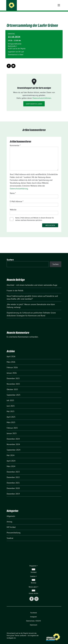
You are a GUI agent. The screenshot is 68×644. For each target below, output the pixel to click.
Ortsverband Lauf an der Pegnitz (30, 4)
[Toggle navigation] (59, 15)
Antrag (9, 518)
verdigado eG (11, 635)
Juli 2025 (10, 397)
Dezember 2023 (13, 469)
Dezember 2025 (13, 375)
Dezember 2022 (13, 474)
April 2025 (11, 414)
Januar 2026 (12, 370)
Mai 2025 (11, 408)
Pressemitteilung (14, 529)
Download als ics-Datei (16, 51)
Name (13, 190)
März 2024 (11, 463)
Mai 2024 (11, 452)
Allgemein (11, 513)
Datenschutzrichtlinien (42, 95)
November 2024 (13, 441)
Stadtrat (10, 535)
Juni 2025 (11, 403)
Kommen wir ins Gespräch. (25, 7)
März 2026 (11, 359)
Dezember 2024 (13, 436)
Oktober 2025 (12, 386)
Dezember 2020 (13, 485)
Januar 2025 (12, 430)
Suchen (10, 256)
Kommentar (15, 142)
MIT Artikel (11, 524)
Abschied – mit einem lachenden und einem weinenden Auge (32, 282)
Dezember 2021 (13, 479)
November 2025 (13, 381)
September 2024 (14, 447)
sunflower (23, 632)
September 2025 (14, 392)
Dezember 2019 (13, 490)
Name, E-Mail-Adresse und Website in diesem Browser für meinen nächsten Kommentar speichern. (35, 216)
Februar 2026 (12, 364)
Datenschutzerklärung (19, 185)
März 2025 (11, 419)
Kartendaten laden (34, 101)
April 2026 (11, 353)
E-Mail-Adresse (17, 198)
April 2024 (11, 458)
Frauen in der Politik (15, 287)
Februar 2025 (12, 425)
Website (13, 206)
